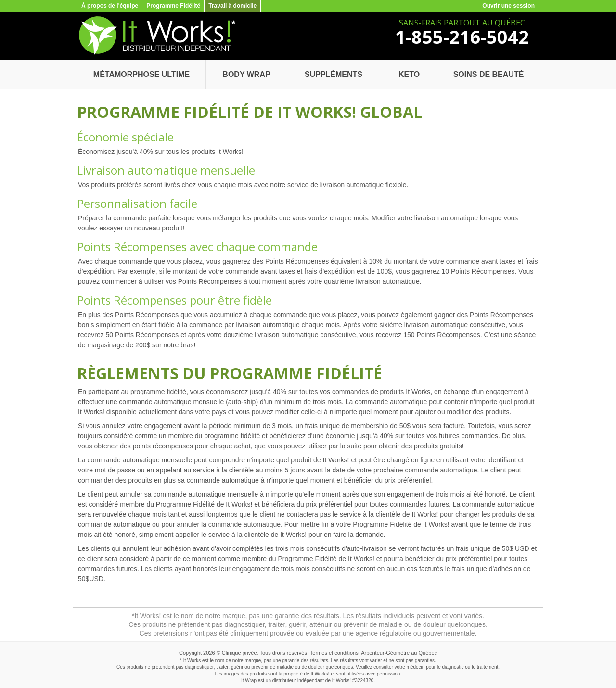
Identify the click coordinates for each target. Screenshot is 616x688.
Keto (409, 74)
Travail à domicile (232, 6)
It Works (341, 681)
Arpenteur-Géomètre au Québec (399, 653)
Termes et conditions (334, 653)
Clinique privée (239, 653)
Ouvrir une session (508, 6)
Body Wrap (246, 74)
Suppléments (334, 74)
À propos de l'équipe (110, 6)
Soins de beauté (489, 74)
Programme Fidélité (173, 6)
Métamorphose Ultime (141, 74)
